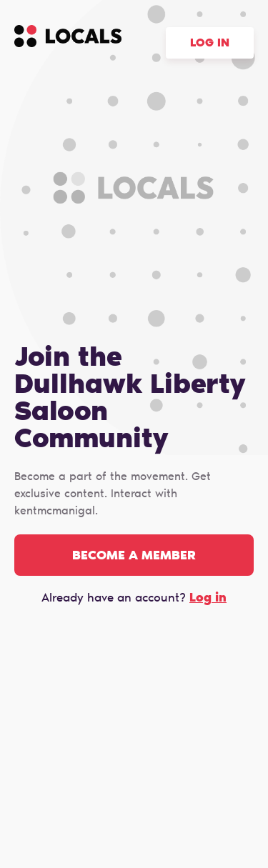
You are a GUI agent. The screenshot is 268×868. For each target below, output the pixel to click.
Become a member (134, 557)
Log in (210, 44)
